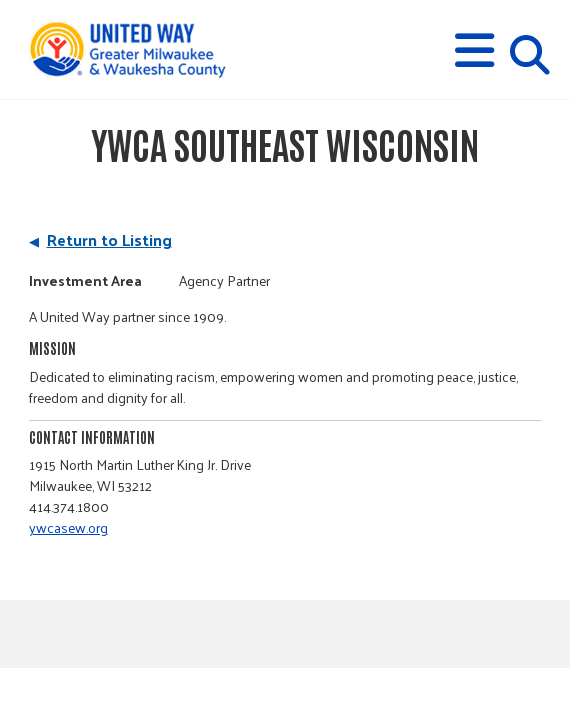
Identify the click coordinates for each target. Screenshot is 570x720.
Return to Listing (109, 239)
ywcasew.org (68, 527)
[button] (474, 50)
